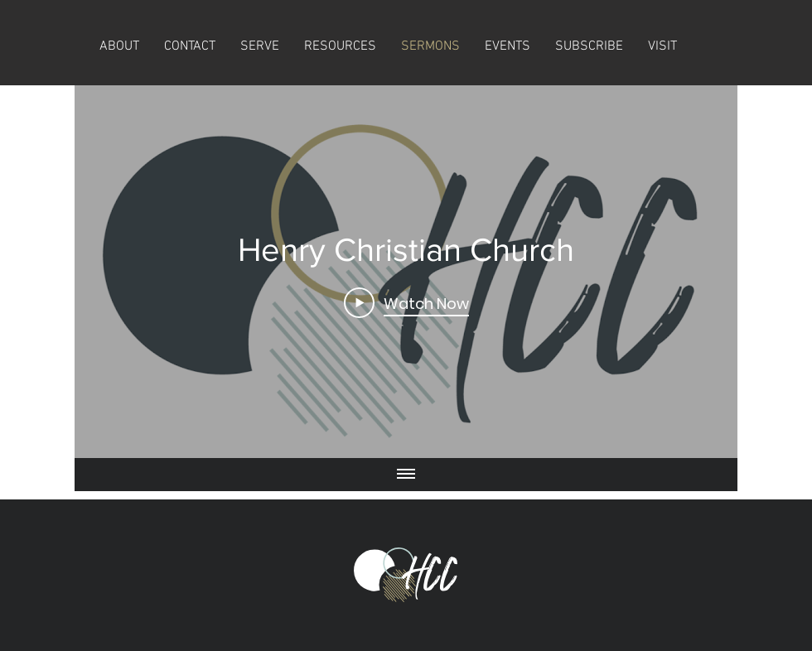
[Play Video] (406, 302)
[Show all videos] (406, 475)
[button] (589, 47)
